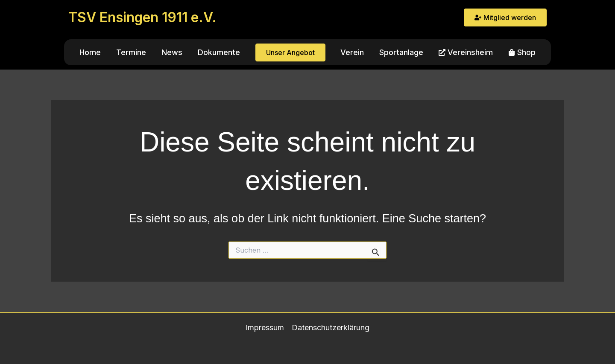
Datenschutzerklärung (331, 328)
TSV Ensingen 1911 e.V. (142, 17)
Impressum (265, 328)
